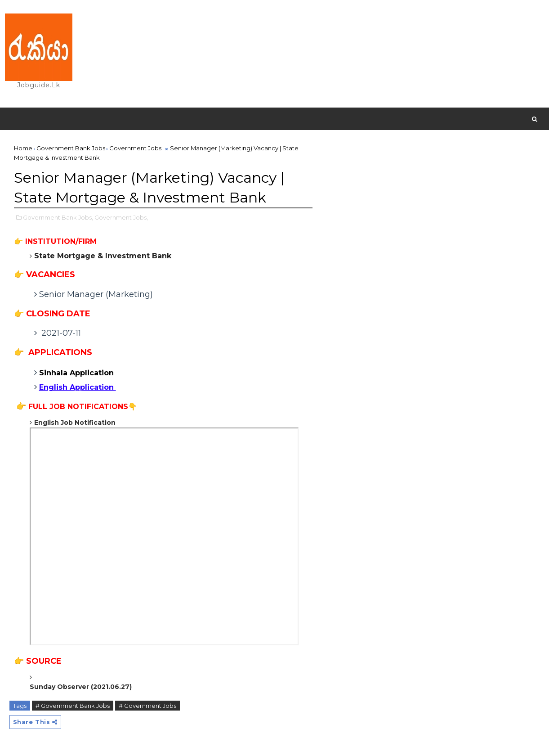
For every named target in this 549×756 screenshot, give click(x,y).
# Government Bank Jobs (73, 706)
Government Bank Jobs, (58, 217)
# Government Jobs (147, 706)
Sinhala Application (78, 373)
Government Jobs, (121, 217)
